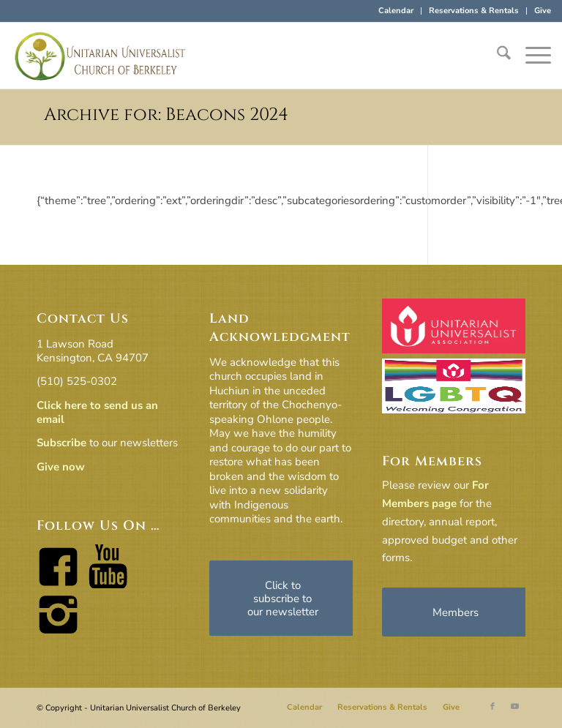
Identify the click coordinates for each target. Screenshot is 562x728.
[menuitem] (396, 11)
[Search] (497, 56)
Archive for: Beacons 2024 (166, 115)
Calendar (396, 11)
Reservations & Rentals (474, 11)
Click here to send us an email (97, 413)
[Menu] (531, 56)
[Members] (455, 612)
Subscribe (61, 443)
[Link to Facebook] (492, 707)
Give (543, 11)
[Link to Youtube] (514, 707)
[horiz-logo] (100, 56)
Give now (61, 467)
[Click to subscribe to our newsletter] (282, 598)
